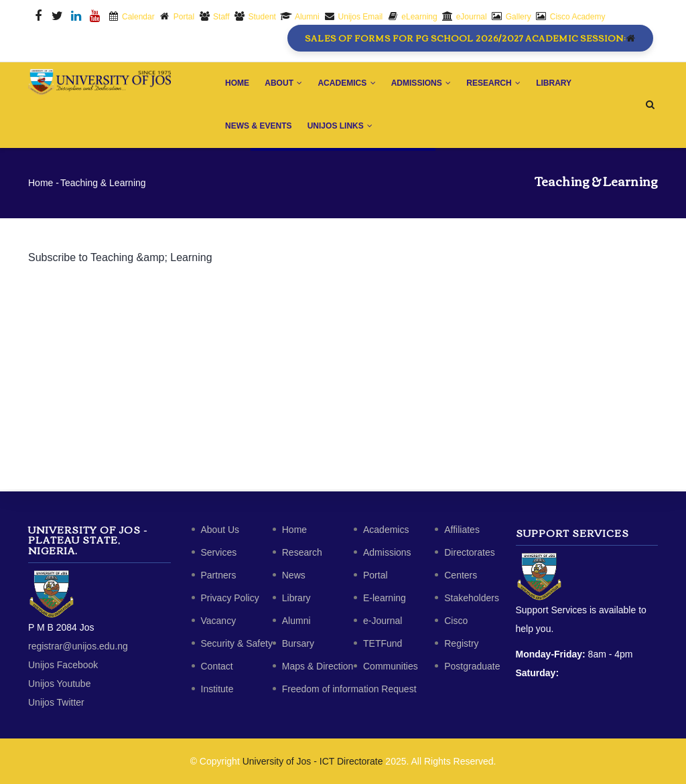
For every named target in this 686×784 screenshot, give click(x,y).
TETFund (383, 643)
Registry (461, 643)
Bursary (298, 643)
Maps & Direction (318, 666)
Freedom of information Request (349, 689)
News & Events (259, 127)
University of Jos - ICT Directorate (313, 761)
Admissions (423, 84)
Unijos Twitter (56, 702)
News (294, 575)
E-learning (385, 598)
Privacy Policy (230, 598)
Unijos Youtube (59, 684)
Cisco (456, 621)
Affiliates (462, 530)
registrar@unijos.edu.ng (78, 646)
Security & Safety (237, 643)
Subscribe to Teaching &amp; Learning (120, 259)
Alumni (296, 621)
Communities (391, 666)
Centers (461, 575)
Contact (217, 666)
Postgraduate (472, 666)
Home (238, 84)
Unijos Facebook (63, 665)
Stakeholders (472, 598)
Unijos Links (341, 127)
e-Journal (383, 621)
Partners (219, 575)
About (285, 84)
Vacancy (219, 621)
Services (219, 552)
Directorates (469, 552)
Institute (217, 689)
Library (557, 84)
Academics (348, 84)
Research (496, 84)
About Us (220, 530)
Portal (375, 575)
